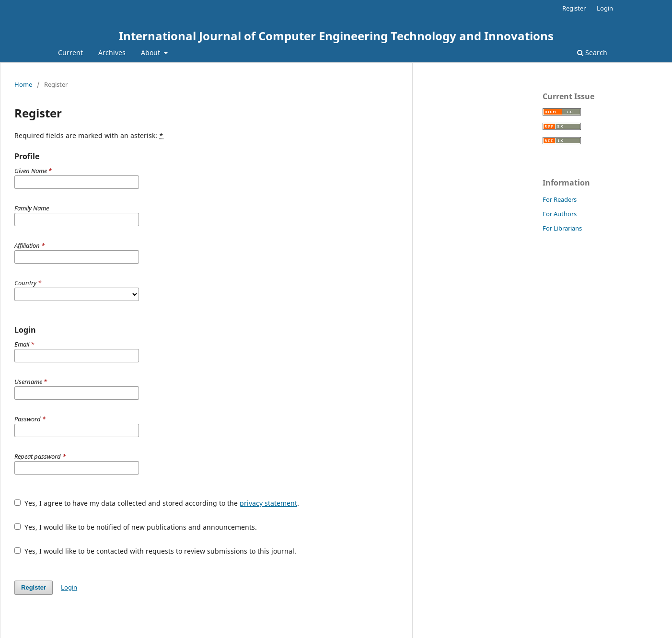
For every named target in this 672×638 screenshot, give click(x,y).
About (151, 52)
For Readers (560, 199)
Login (605, 8)
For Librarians (562, 228)
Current (70, 52)
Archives (112, 52)
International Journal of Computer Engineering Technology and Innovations (336, 36)
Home (23, 84)
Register (574, 8)
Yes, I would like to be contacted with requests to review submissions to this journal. (155, 551)
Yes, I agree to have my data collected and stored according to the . (157, 503)
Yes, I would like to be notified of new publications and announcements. (136, 527)
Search (592, 52)
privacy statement (268, 503)
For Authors (560, 214)
